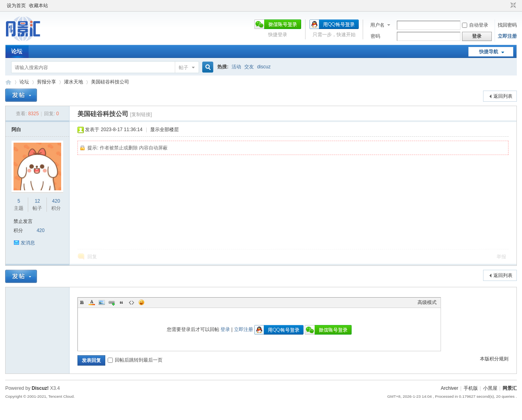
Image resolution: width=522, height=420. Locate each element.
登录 (225, 329)
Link (112, 302)
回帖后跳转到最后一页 (135, 360)
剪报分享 (46, 82)
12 (37, 201)
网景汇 (510, 388)
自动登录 (475, 25)
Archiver (449, 388)
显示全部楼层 (164, 130)
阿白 (16, 130)
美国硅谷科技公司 (110, 82)
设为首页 (16, 6)
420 (56, 201)
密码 (375, 36)
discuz (264, 67)
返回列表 (503, 96)
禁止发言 (23, 221)
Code (131, 302)
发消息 (28, 243)
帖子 (184, 68)
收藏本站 (39, 6)
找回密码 (507, 25)
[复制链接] (141, 114)
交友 (249, 67)
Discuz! (40, 388)
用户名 (377, 25)
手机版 (471, 388)
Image (102, 302)
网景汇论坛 (8, 82)
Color (92, 302)
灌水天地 (73, 82)
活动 (236, 67)
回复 (92, 257)
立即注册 (507, 36)
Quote (122, 302)
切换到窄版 (512, 6)
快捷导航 (489, 52)
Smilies (141, 302)
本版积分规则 (494, 359)
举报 (501, 257)
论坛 (17, 51)
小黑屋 (490, 388)
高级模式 (427, 302)
